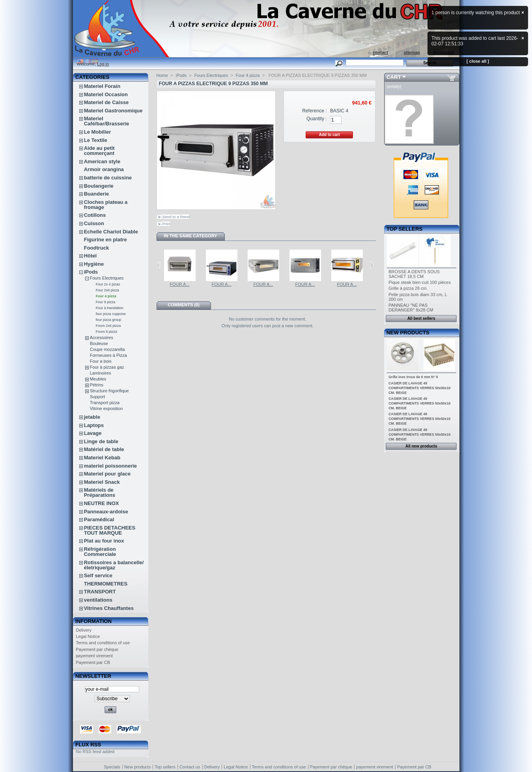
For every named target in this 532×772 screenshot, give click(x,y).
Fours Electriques (107, 278)
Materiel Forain (102, 86)
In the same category (190, 236)
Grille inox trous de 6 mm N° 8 (413, 377)
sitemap (412, 52)
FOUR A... (179, 284)
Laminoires (101, 373)
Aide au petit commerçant (99, 151)
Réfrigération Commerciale (100, 552)
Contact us (190, 767)
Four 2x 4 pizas (108, 284)
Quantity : (317, 119)
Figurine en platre (105, 240)
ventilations (98, 600)
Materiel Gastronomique (113, 111)
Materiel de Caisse (106, 102)
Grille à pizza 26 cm (408, 288)
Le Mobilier (98, 132)
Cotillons (95, 215)
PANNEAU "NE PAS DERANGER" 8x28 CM (411, 308)
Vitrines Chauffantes (109, 608)
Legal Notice (88, 636)
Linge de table (101, 441)
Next (372, 265)
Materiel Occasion (106, 94)
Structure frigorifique (109, 391)
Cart (394, 77)
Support (98, 397)
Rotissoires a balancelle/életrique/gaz (114, 565)
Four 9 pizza (106, 302)
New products (408, 333)
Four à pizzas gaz (107, 367)
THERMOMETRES (106, 584)
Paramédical (99, 519)
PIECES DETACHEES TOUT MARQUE (110, 530)
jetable (92, 417)
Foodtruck (97, 248)
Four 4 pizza (106, 296)
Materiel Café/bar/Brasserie (107, 121)
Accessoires (102, 338)
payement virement (94, 656)
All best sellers (421, 318)
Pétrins (97, 385)
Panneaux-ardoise (106, 512)
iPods (91, 272)
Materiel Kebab (102, 458)
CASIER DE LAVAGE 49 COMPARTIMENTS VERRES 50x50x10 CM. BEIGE (419, 388)
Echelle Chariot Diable (111, 232)
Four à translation (110, 308)
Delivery (84, 630)
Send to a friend (176, 217)
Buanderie (97, 194)
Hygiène (94, 264)
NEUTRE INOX (102, 503)
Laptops (94, 425)
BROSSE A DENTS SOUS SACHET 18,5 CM (414, 274)
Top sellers (404, 229)
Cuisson (94, 223)
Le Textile (96, 140)
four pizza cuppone (111, 314)
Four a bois (101, 361)
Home (162, 75)
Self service (98, 575)
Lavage (93, 433)
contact (380, 52)
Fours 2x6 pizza (108, 326)
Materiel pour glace (107, 474)
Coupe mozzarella (107, 349)
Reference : (315, 111)
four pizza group (109, 320)
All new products (421, 446)
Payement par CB (93, 662)
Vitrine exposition (106, 408)
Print (166, 224)
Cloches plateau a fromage (106, 205)
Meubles (98, 379)
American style (102, 161)
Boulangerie (99, 186)
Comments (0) (184, 305)
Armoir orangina (104, 169)
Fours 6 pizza (106, 332)
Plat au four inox (104, 541)
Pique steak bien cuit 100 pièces (420, 282)
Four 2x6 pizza (107, 290)
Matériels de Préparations (100, 492)
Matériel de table (104, 449)
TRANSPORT (100, 592)
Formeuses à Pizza (108, 355)
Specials (112, 767)
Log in (103, 64)
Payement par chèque (97, 649)
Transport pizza (105, 403)
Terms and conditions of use (103, 643)
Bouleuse (99, 343)
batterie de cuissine (108, 178)
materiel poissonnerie (110, 466)
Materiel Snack (102, 482)
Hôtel (91, 256)
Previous (158, 265)
